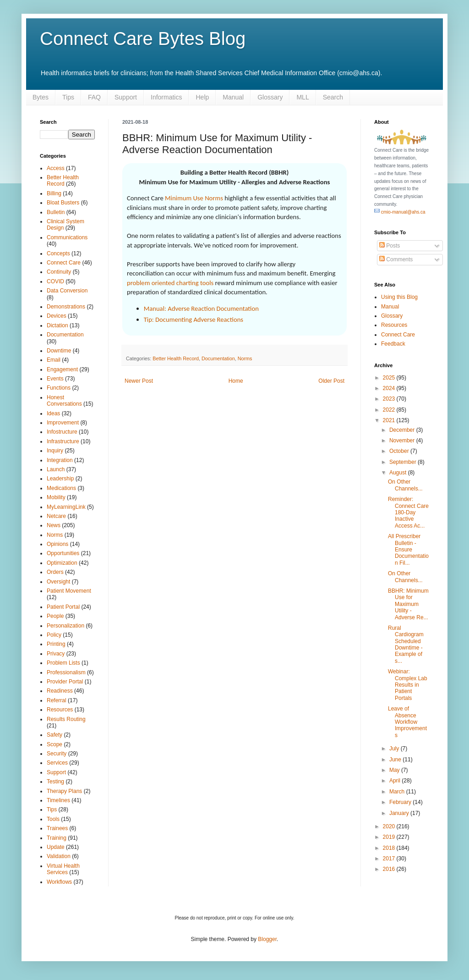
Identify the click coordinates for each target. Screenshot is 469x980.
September (404, 462)
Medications (61, 488)
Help (202, 97)
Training (57, 838)
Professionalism (66, 672)
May (395, 770)
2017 (390, 859)
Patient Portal (63, 607)
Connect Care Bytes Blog (143, 39)
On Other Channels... (405, 485)
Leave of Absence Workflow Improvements (407, 722)
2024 (390, 388)
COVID (55, 281)
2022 (390, 410)
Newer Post (139, 381)
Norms (245, 358)
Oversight (58, 582)
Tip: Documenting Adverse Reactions (194, 319)
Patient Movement (69, 591)
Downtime (59, 351)
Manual (233, 97)
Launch (56, 469)
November (403, 440)
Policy (54, 635)
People (55, 616)
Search (333, 97)
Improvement (63, 423)
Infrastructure (63, 441)
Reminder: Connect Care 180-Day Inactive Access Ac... (408, 512)
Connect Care (64, 263)
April (395, 781)
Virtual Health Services (63, 869)
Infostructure (62, 432)
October (400, 451)
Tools (53, 819)
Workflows (59, 882)
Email (54, 360)
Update (56, 847)
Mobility (56, 497)
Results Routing (66, 719)
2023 (390, 399)
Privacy (56, 654)
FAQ (94, 97)
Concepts (58, 253)
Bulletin (56, 212)
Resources (60, 710)
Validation (59, 856)
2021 (390, 420)
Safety (55, 735)
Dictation (57, 325)
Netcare (56, 516)
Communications (67, 237)
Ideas (53, 413)
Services (57, 763)
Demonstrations (66, 307)
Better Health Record (176, 358)
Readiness (60, 691)
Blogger (267, 939)
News (54, 525)
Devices (57, 316)
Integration (60, 460)
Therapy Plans (64, 791)
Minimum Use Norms (194, 198)
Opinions (57, 544)
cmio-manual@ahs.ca (400, 212)
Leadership (60, 479)
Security (57, 754)
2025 (390, 378)
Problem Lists (63, 663)
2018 (390, 848)
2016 (390, 869)
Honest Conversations (64, 401)
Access (56, 168)
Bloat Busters (63, 203)
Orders (55, 572)
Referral (57, 700)
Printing (56, 644)
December (403, 430)
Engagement (62, 369)
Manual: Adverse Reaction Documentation (201, 308)
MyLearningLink (66, 507)
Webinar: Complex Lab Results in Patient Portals (408, 685)
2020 (390, 826)
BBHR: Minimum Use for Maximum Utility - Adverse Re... (408, 604)
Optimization (62, 563)
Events (55, 379)
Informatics (166, 97)
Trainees (57, 828)
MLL (303, 97)
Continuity (59, 272)
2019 (390, 837)
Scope (55, 744)
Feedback (393, 344)
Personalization (65, 626)
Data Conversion (67, 291)
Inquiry (55, 451)
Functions (59, 388)
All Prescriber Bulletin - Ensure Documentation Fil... (408, 550)
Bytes (41, 97)
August (399, 473)
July (395, 749)
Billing (54, 193)
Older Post (331, 381)
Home (236, 381)
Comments (396, 259)
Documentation (218, 358)
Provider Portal (65, 682)
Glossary (270, 97)
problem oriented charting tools (170, 283)
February (401, 802)
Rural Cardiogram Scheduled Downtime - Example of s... (406, 644)
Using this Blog (399, 297)
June (396, 760)
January (400, 813)
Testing (55, 782)
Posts (390, 246)
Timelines (58, 800)
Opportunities (63, 553)
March (398, 792)
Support (126, 97)
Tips (68, 97)
